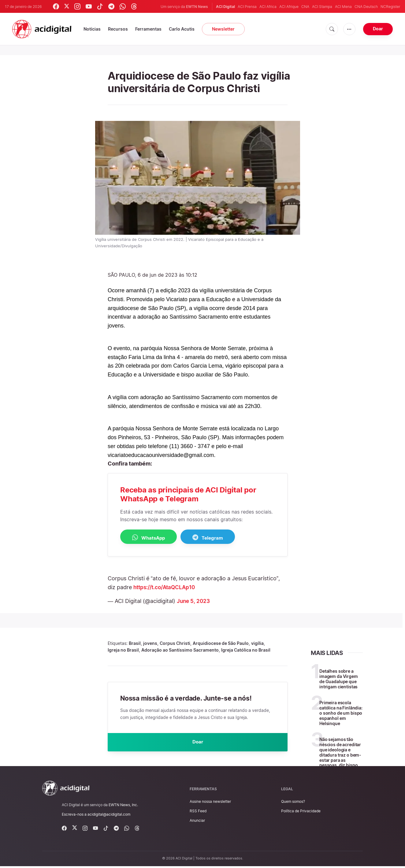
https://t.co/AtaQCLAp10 (166, 587)
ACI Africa (268, 7)
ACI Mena (343, 7)
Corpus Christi (175, 644)
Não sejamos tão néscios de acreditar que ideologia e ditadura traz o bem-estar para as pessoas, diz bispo (340, 753)
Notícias (92, 29)
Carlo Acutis (182, 29)
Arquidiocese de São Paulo (221, 644)
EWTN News (197, 7)
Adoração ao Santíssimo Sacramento (180, 650)
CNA (305, 7)
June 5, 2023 (194, 601)
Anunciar (197, 822)
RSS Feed (198, 813)
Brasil (135, 644)
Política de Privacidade (301, 813)
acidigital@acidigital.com (109, 816)
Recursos (118, 29)
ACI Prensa (247, 7)
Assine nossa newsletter (210, 803)
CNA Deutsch (366, 7)
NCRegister (390, 7)
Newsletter (223, 29)
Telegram (219, 537)
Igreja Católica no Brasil (246, 650)
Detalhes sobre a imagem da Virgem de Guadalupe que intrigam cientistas (339, 679)
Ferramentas (148, 29)
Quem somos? (293, 803)
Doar (378, 29)
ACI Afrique (289, 7)
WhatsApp (152, 537)
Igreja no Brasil (123, 650)
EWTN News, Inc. (123, 807)
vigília (257, 644)
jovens (150, 644)
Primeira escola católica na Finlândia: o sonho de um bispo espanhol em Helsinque (341, 713)
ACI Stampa (322, 7)
